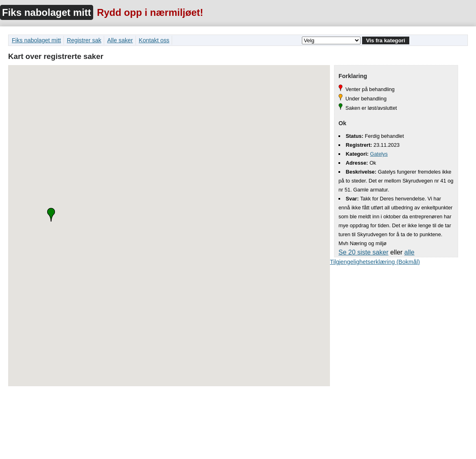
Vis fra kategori (386, 40)
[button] (51, 215)
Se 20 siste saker (364, 252)
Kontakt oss (154, 40)
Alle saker (120, 40)
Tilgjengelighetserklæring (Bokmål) (375, 262)
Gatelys (379, 154)
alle (409, 252)
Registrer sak (84, 40)
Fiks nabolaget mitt (47, 12)
